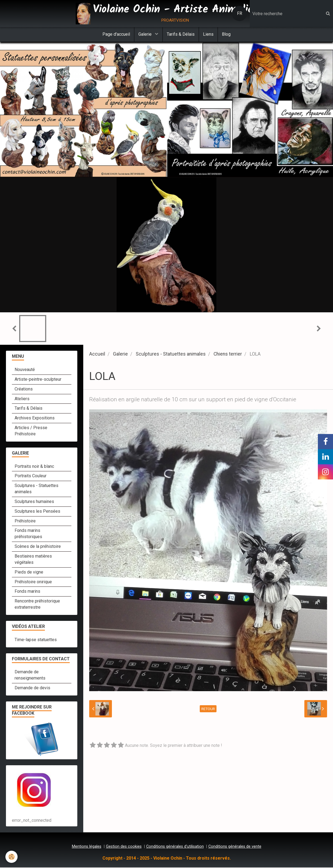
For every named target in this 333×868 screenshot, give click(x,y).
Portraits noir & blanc (34, 467)
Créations (24, 390)
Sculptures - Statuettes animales (171, 355)
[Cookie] (11, 857)
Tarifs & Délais (181, 34)
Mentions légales (87, 847)
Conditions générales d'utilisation (175, 847)
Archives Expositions (35, 418)
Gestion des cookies (124, 847)
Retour (208, 709)
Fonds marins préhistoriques (28, 534)
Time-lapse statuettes (36, 640)
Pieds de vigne (29, 573)
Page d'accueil (116, 34)
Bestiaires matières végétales (33, 560)
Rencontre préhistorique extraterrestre (37, 605)
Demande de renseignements (30, 675)
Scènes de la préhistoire (38, 547)
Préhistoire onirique (33, 582)
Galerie (146, 34)
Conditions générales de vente (235, 847)
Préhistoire (25, 521)
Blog (226, 34)
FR (240, 13)
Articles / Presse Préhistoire (31, 431)
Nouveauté (25, 370)
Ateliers (22, 399)
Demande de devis (32, 688)
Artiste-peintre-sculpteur (38, 380)
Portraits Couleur (31, 476)
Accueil (97, 355)
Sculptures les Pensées (37, 512)
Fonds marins (27, 592)
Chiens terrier (228, 355)
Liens (208, 34)
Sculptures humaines (34, 502)
